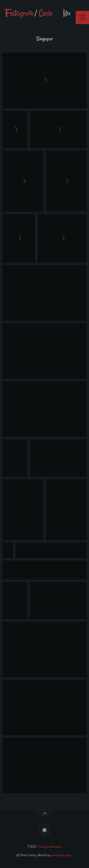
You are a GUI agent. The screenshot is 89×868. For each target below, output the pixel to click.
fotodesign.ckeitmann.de (49, 847)
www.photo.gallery (62, 855)
